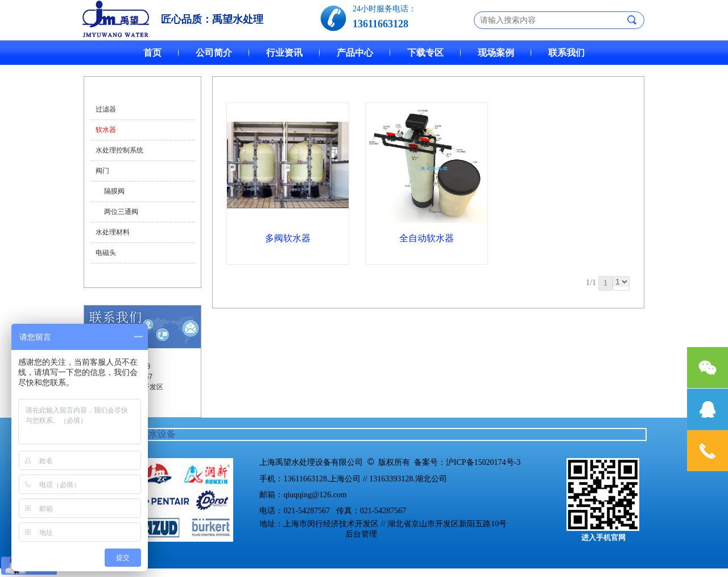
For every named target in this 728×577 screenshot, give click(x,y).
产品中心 (355, 53)
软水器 (106, 130)
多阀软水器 (288, 238)
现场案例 (496, 53)
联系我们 (566, 53)
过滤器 (106, 109)
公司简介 (214, 53)
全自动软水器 (427, 238)
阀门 (102, 171)
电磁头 (106, 253)
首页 (152, 53)
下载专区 (425, 53)
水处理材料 (113, 232)
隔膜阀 (114, 191)
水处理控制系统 (119, 150)
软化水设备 (153, 434)
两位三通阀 (121, 212)
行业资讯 (284, 53)
